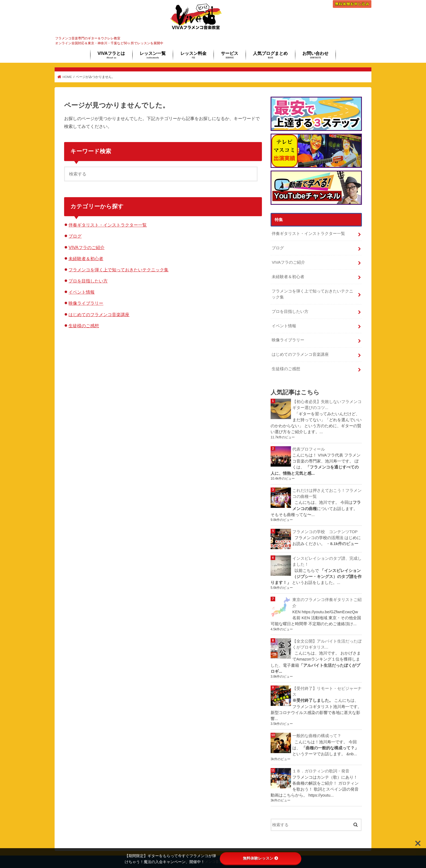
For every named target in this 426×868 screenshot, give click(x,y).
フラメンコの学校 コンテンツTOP (325, 532)
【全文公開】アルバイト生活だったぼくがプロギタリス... (327, 644)
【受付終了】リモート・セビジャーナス (327, 691)
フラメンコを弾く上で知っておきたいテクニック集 (118, 270)
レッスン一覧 (153, 55)
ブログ (75, 236)
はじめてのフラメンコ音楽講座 (99, 315)
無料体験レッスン (261, 858)
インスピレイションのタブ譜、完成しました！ (327, 561)
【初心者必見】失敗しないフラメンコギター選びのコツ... (327, 405)
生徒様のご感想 (84, 326)
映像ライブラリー (86, 303)
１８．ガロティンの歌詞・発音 (321, 771)
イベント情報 (82, 292)
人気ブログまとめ (270, 55)
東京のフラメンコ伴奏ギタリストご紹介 (327, 603)
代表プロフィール (309, 449)
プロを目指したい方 (88, 281)
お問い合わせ (315, 55)
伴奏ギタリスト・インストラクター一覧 (108, 225)
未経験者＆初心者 (86, 259)
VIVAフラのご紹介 (86, 247)
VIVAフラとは (111, 55)
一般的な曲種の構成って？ (317, 736)
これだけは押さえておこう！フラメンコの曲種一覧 (327, 493)
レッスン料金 (193, 55)
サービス (230, 55)
